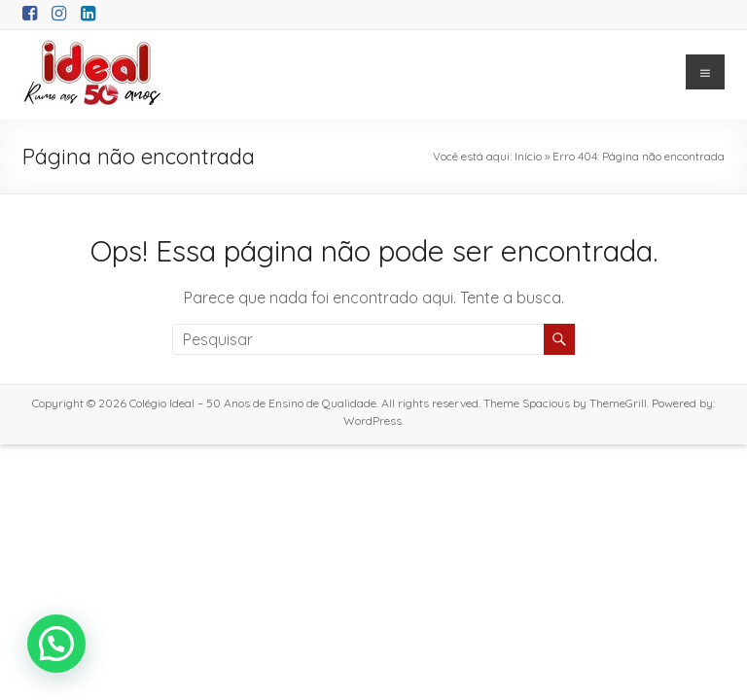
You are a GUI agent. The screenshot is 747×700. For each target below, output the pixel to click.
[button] (56, 644)
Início (528, 156)
